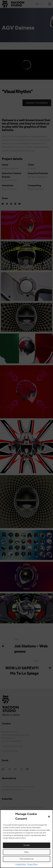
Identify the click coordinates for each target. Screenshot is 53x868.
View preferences (27, 859)
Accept (26, 845)
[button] (49, 817)
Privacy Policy (32, 864)
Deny (26, 852)
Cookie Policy (21, 864)
